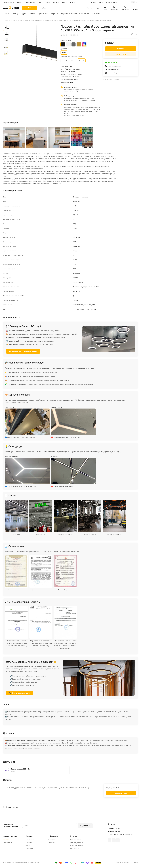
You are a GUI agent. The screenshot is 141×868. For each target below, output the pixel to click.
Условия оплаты (76, 840)
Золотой (79, 44)
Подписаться (85, 826)
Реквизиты (52, 840)
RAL (84, 44)
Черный (63, 44)
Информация (53, 836)
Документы (29, 848)
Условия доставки (77, 843)
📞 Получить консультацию (20, 693)
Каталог (6, 840)
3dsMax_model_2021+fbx (21, 769)
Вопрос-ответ (75, 848)
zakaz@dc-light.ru (114, 831)
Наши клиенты (8, 843)
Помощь (74, 836)
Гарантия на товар (77, 846)
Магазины (51, 843)
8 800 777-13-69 (97, 2)
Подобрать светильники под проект (23, 351)
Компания (29, 836)
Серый (74, 44)
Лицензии (29, 843)
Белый (68, 44)
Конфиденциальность (123, 863)
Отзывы (28, 846)
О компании (30, 840)
